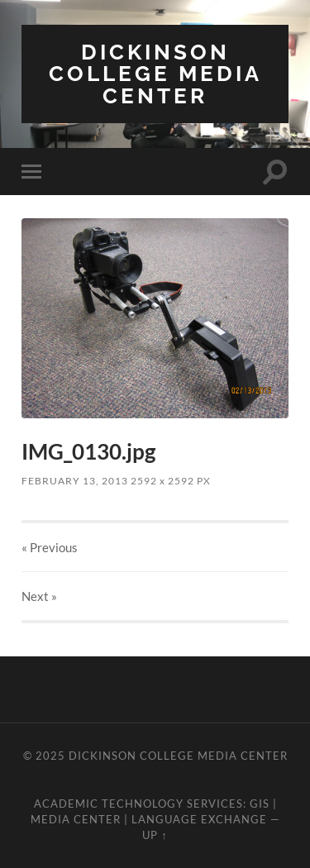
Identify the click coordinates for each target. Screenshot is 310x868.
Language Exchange (199, 819)
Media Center (76, 819)
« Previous (50, 547)
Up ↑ (155, 835)
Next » (39, 596)
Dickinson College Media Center (155, 74)
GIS (260, 804)
